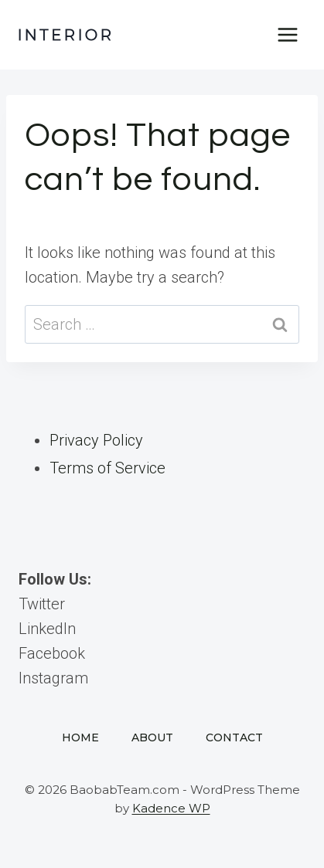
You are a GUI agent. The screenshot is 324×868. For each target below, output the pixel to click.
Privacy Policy (96, 440)
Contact (234, 737)
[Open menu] (287, 34)
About (152, 737)
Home (80, 737)
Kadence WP (171, 808)
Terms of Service (107, 468)
